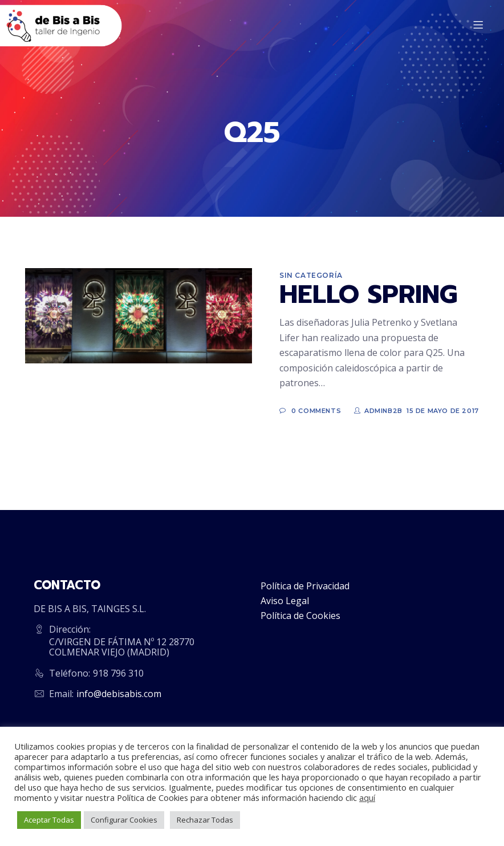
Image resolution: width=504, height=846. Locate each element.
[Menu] (480, 26)
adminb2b (383, 411)
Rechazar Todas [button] (205, 820)
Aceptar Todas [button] (49, 820)
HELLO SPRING (368, 294)
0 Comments (316, 411)
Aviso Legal (285, 601)
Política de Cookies (300, 616)
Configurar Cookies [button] (124, 820)
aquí (367, 798)
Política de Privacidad (305, 586)
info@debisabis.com (119, 694)
